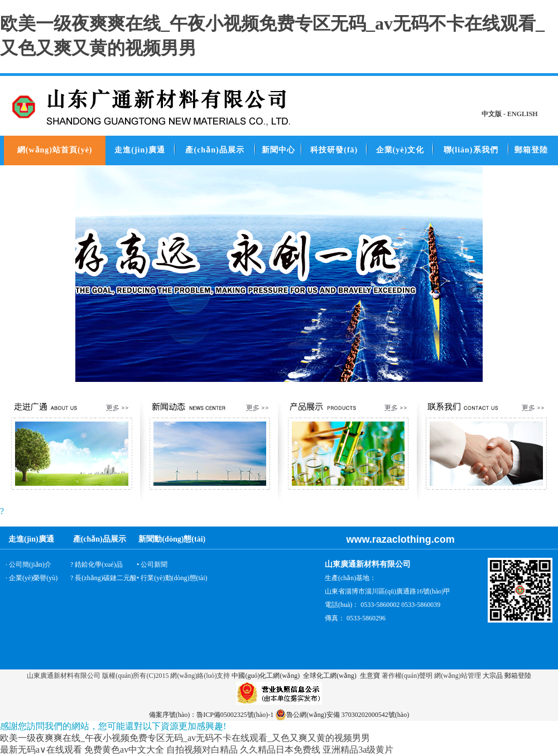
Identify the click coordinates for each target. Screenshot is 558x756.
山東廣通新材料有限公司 (64, 676)
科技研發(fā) (334, 150)
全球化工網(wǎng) (329, 676)
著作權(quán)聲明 (407, 676)
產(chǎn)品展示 (215, 150)
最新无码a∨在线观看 (41, 750)
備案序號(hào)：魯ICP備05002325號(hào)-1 (211, 715)
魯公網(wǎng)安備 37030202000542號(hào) (342, 715)
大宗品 (493, 676)
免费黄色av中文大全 (124, 750)
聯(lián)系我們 (471, 150)
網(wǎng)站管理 (458, 676)
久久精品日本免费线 (280, 750)
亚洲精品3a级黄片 (358, 750)
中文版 (492, 114)
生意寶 (370, 676)
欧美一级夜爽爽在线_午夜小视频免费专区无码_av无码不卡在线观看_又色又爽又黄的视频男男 (185, 738)
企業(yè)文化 (400, 150)
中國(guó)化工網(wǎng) (266, 676)
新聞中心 (278, 150)
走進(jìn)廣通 (140, 150)
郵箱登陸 (531, 150)
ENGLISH (523, 114)
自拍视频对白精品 (202, 750)
